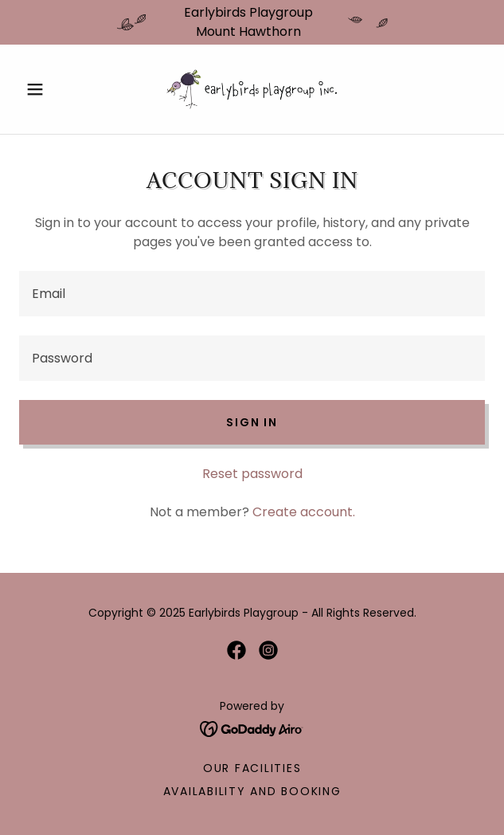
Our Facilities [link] (252, 768)
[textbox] (252, 294)
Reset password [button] (252, 474)
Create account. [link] (304, 512)
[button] (54, 89)
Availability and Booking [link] (252, 791)
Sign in (252, 422)
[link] (252, 89)
